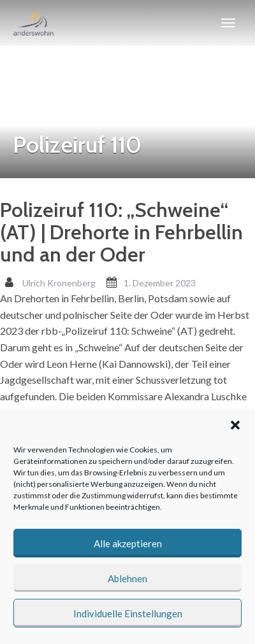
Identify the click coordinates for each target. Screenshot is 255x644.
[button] (235, 425)
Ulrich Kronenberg (59, 283)
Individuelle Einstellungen (128, 613)
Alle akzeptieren (128, 543)
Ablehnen (127, 578)
